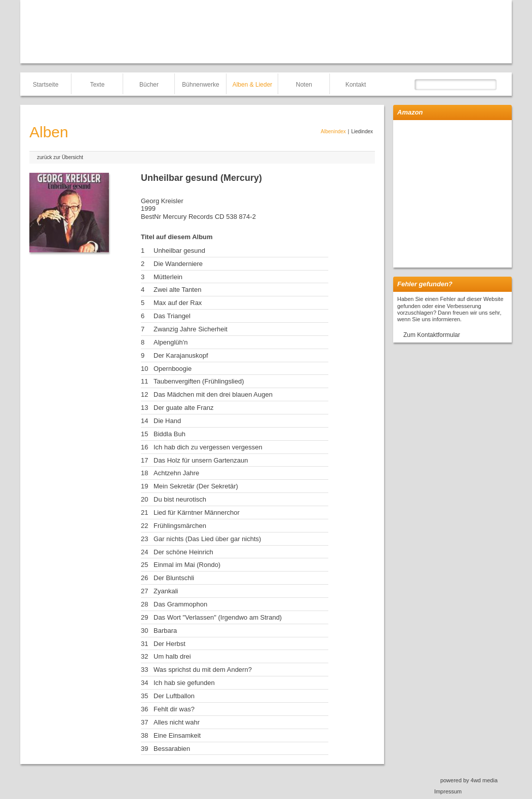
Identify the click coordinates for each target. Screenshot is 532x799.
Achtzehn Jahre (176, 473)
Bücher (149, 85)
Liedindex (362, 131)
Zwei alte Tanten (177, 290)
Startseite (46, 85)
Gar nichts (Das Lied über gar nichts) (207, 539)
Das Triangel (172, 316)
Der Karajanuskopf (181, 355)
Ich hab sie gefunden (184, 683)
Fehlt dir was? (174, 709)
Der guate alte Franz (184, 408)
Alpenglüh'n (171, 342)
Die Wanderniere (178, 264)
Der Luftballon (174, 696)
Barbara (165, 631)
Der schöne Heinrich (183, 552)
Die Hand (167, 421)
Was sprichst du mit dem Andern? (203, 670)
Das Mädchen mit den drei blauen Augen (213, 394)
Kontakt (356, 85)
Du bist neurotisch (180, 499)
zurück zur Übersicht (60, 157)
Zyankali (166, 591)
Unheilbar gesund (179, 251)
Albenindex (333, 131)
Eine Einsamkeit (177, 735)
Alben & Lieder (253, 85)
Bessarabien (172, 749)
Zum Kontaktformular (432, 335)
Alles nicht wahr (177, 722)
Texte (98, 85)
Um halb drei (172, 656)
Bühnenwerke (200, 85)
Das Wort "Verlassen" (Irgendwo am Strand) (218, 617)
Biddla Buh (169, 434)
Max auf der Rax (178, 303)
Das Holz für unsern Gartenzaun (201, 460)
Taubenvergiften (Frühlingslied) (199, 381)
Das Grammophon (180, 604)
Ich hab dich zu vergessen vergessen (208, 447)
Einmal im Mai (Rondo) (187, 565)
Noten (304, 85)
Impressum (448, 791)
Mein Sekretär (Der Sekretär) (196, 486)
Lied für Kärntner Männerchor (197, 512)
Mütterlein (168, 277)
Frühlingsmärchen (180, 526)
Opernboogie (173, 369)
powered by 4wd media (469, 780)
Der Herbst (169, 644)
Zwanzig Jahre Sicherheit (191, 329)
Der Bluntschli (174, 578)
